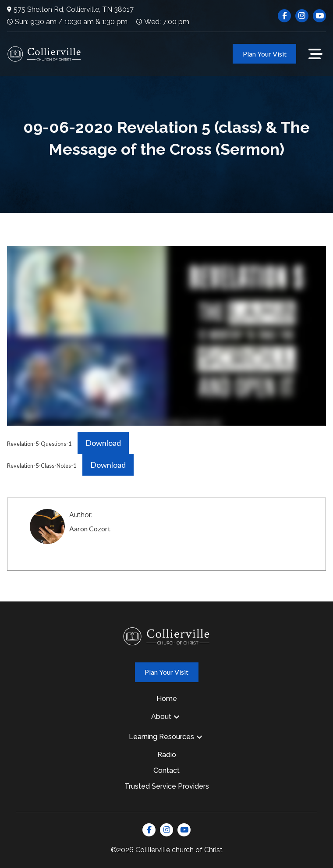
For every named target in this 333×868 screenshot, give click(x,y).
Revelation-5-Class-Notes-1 (42, 466)
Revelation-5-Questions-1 (39, 444)
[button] (315, 54)
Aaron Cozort (90, 528)
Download (103, 443)
